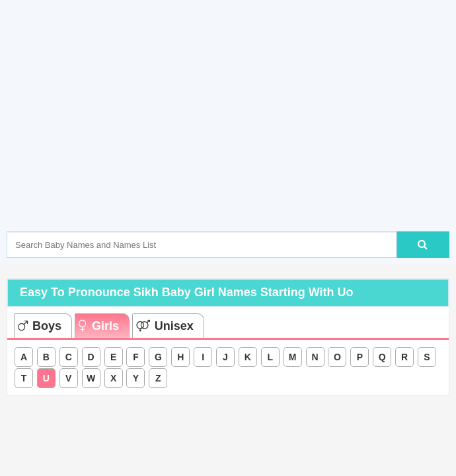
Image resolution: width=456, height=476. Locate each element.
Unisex (165, 326)
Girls (99, 326)
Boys (40, 326)
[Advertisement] (231, 136)
